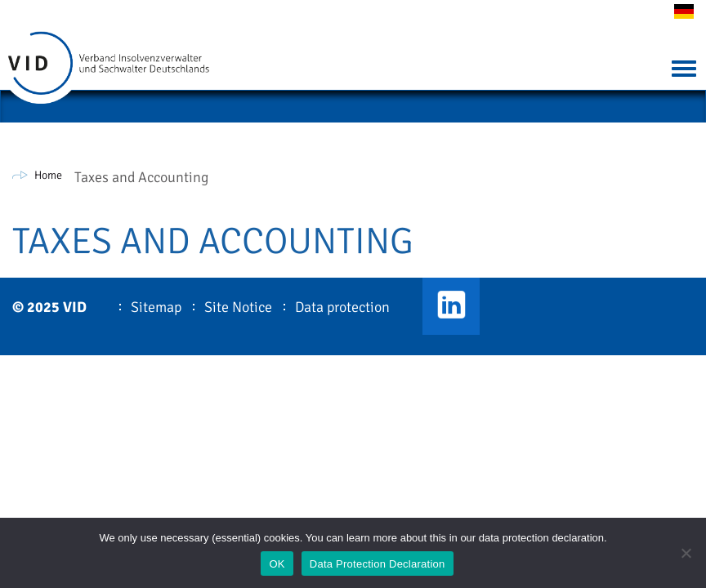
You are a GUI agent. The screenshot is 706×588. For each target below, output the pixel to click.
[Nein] (686, 553)
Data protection (342, 307)
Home (48, 175)
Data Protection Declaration (378, 564)
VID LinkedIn (451, 306)
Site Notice (238, 307)
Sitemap (156, 307)
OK (277, 564)
